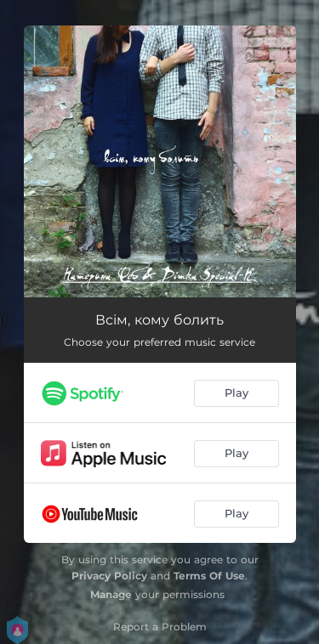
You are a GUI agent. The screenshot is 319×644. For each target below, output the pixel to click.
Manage (111, 594)
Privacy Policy (109, 576)
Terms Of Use (209, 576)
